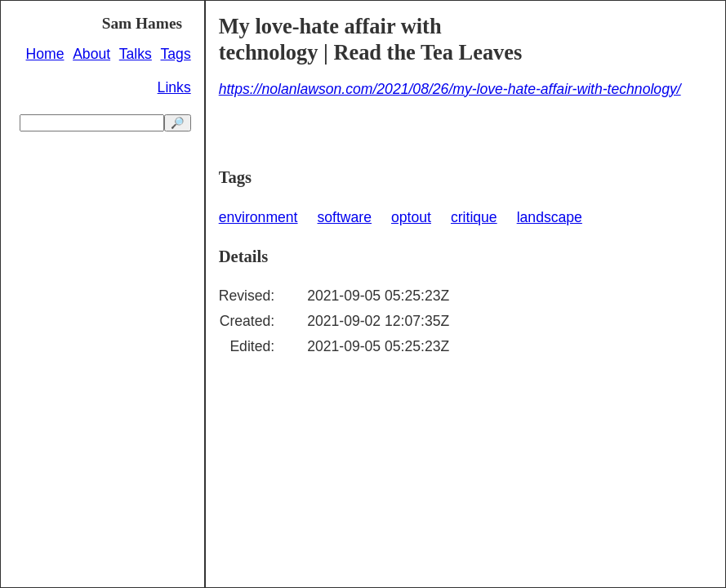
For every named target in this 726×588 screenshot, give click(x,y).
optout (411, 217)
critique (474, 217)
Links (174, 87)
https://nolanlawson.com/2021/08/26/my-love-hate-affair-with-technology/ (450, 89)
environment (258, 217)
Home (45, 54)
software (345, 217)
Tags (176, 54)
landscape (550, 217)
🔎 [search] (178, 123)
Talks (136, 54)
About (91, 54)
